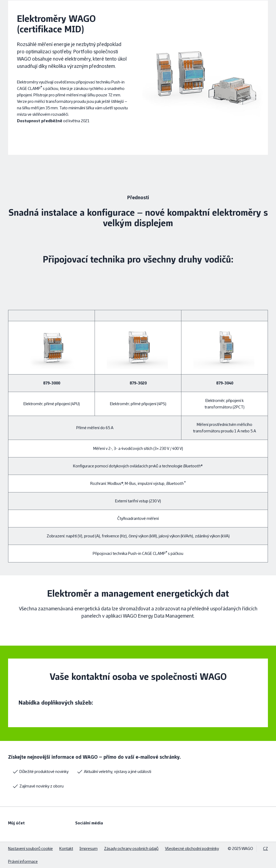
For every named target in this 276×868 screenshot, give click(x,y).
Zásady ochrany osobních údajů (131, 848)
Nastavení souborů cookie (30, 848)
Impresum (89, 848)
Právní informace (23, 861)
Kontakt (66, 848)
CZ (265, 848)
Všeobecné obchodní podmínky (192, 848)
